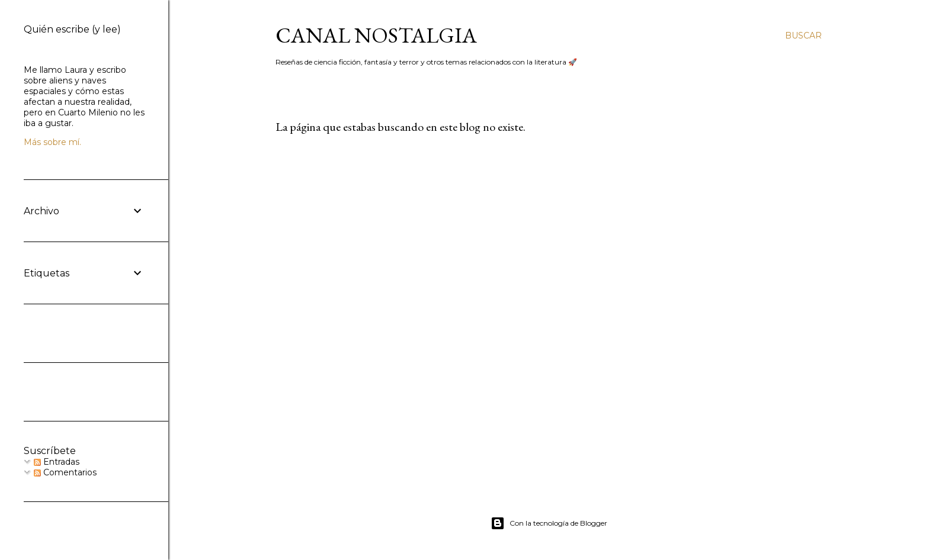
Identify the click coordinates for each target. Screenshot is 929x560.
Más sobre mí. (52, 142)
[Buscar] (803, 36)
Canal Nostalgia (376, 35)
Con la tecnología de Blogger (549, 523)
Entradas (57, 462)
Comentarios (65, 472)
